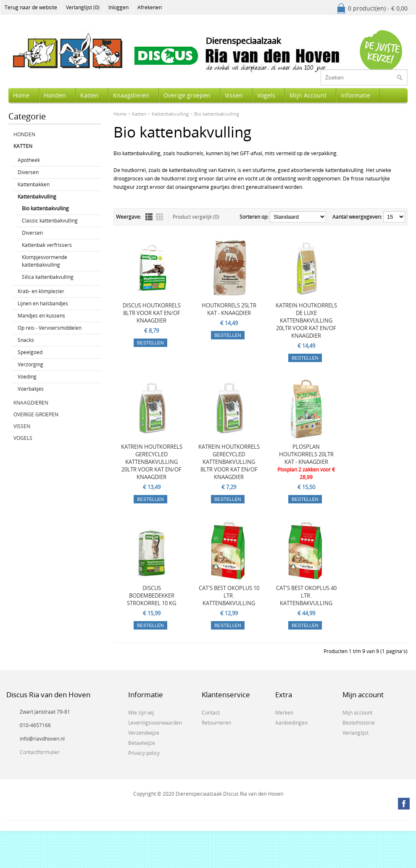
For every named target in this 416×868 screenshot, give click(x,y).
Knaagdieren (131, 95)
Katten (90, 95)
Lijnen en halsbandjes (43, 303)
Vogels (266, 95)
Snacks (26, 340)
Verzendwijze (144, 733)
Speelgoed (30, 352)
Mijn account (357, 713)
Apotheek (29, 160)
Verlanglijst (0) (83, 7)
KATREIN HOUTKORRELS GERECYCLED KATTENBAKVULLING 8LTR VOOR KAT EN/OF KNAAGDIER (229, 462)
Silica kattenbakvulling (48, 277)
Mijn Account (308, 95)
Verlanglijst (355, 733)
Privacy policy (144, 753)
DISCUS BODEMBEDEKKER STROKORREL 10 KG (151, 595)
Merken (284, 713)
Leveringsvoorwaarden (155, 723)
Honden (55, 95)
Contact (211, 713)
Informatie (355, 95)
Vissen (234, 95)
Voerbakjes (31, 389)
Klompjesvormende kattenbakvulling (45, 261)
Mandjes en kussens (41, 316)
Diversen (28, 172)
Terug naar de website (31, 7)
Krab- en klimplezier (41, 291)
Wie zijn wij (141, 713)
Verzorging (30, 364)
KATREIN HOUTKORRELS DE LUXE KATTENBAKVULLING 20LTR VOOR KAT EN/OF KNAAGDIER (306, 320)
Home (21, 95)
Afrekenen (150, 7)
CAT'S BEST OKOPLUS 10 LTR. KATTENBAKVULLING (229, 595)
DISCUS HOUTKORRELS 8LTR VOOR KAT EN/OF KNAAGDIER (152, 313)
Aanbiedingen (291, 723)
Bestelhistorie (359, 723)
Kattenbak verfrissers (47, 245)
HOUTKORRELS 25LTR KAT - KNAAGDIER (229, 309)
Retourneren (216, 723)
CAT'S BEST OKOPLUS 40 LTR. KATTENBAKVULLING (306, 595)
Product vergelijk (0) (196, 217)
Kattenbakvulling (37, 197)
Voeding (27, 377)
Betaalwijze (142, 743)
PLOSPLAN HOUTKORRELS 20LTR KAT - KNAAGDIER (306, 454)
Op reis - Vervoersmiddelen (50, 328)
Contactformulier (40, 752)
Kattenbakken (34, 184)
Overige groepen (187, 95)
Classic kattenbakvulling (50, 221)
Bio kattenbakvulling (45, 208)
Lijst (149, 217)
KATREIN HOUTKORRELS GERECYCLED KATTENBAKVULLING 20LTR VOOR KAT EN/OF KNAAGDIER (152, 462)
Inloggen (118, 7)
